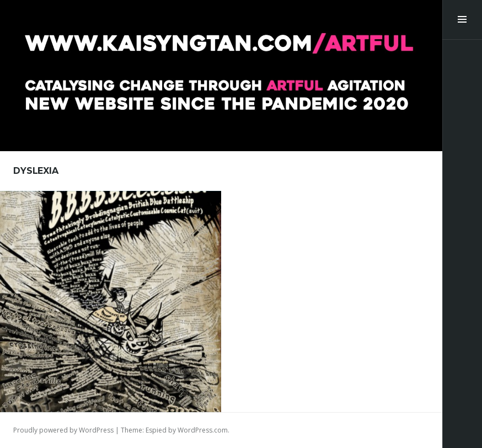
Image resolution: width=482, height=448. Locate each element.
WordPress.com (203, 430)
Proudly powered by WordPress (63, 430)
